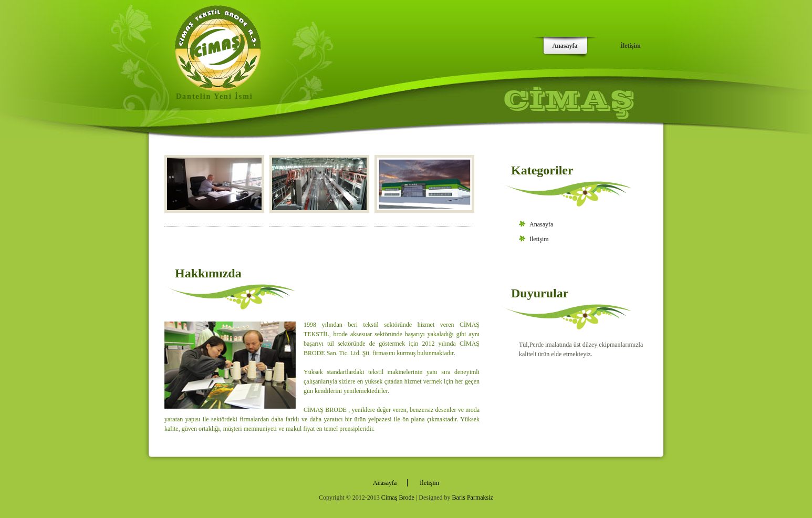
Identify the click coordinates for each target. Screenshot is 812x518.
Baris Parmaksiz (473, 498)
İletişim (631, 46)
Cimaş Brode (398, 498)
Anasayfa (565, 46)
